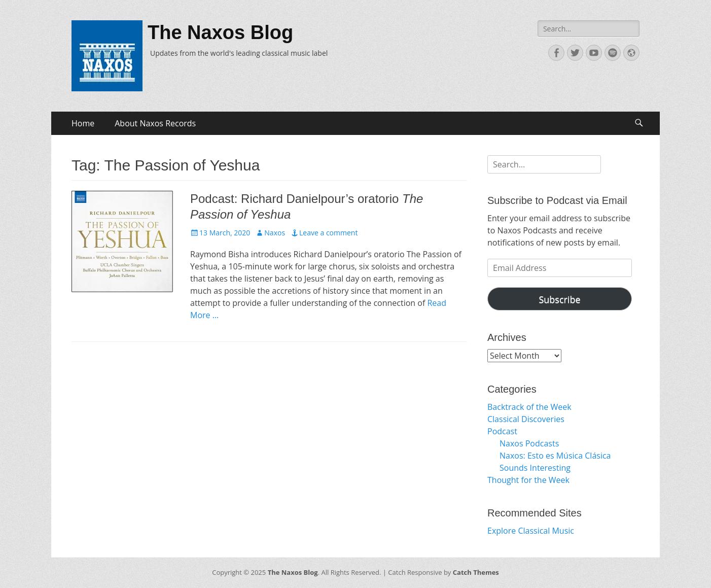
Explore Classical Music (531, 531)
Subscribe (559, 299)
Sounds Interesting (535, 468)
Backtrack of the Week (529, 407)
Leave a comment (328, 233)
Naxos (275, 233)
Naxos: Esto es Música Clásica (555, 456)
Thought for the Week (528, 480)
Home (83, 123)
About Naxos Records (155, 123)
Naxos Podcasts (529, 443)
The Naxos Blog (220, 32)
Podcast (502, 431)
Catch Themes (476, 572)
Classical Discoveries (526, 419)
